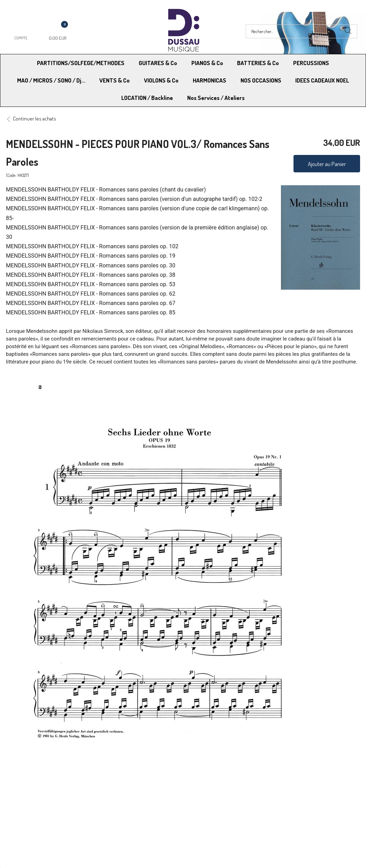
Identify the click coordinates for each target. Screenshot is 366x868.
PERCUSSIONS (311, 63)
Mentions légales (289, 796)
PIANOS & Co (207, 63)
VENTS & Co (115, 80)
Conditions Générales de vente (217, 796)
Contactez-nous (116, 814)
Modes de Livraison (32, 796)
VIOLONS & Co (161, 80)
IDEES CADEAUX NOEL (322, 80)
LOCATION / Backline (147, 98)
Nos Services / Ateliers (216, 98)
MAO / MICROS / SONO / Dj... (51, 80)
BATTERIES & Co (258, 63)
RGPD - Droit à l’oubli (33, 814)
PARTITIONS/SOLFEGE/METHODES (81, 63)
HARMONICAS (209, 80)
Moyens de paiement (121, 796)
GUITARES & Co (158, 63)
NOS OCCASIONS (261, 80)
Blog (276, 814)
